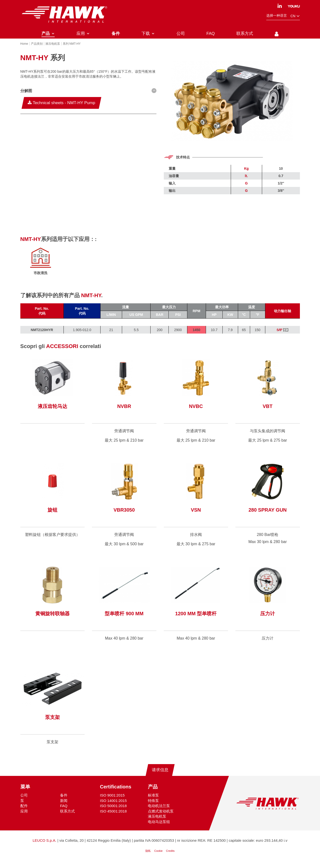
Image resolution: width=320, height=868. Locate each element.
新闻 (64, 806)
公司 (24, 800)
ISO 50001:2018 (113, 811)
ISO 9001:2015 (112, 800)
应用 (24, 816)
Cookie (158, 856)
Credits (170, 856)
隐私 (148, 856)
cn (295, 16)
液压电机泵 (157, 821)
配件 (24, 811)
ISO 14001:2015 (113, 806)
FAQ (64, 811)
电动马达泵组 (159, 827)
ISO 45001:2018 (113, 816)
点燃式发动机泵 (161, 816)
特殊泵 (153, 806)
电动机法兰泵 (159, 811)
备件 (64, 800)
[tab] (88, 97)
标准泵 (153, 800)
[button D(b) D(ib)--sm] (88, 96)
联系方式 (67, 816)
